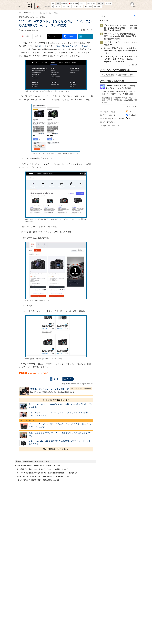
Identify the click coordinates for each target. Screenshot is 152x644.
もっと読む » (133, 65)
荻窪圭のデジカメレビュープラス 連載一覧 (50, 389)
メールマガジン (109, 122)
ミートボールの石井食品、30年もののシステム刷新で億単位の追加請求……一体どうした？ (47, 473)
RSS (131, 112)
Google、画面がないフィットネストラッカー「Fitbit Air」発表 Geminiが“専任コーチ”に (120, 51)
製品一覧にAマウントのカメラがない (73, 46)
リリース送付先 (109, 115)
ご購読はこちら (131, 106)
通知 (41, 36)
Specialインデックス (111, 125)
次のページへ (68, 379)
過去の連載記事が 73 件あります (56, 449)
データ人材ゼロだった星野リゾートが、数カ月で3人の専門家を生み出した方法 (43, 476)
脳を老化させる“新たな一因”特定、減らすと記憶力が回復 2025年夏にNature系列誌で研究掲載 (119, 100)
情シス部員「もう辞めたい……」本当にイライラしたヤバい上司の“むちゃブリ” (43, 469)
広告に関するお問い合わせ (113, 119)
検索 (135, 16)
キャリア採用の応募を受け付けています (117, 75)
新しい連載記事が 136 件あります (56, 400)
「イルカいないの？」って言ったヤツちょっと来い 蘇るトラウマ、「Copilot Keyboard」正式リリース (121, 59)
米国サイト (42, 46)
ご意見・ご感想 (109, 112)
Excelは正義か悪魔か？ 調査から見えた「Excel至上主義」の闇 (38, 466)
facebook (133, 115)
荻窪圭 (83, 30)
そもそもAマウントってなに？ (38, 373)
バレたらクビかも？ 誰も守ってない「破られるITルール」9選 (38, 480)
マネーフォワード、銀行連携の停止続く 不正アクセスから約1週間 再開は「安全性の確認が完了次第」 (121, 36)
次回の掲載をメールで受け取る (81, 389)
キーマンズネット (44, 461)
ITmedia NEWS (24, 13)
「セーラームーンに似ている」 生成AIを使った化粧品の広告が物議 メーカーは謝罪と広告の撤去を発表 (121, 28)
